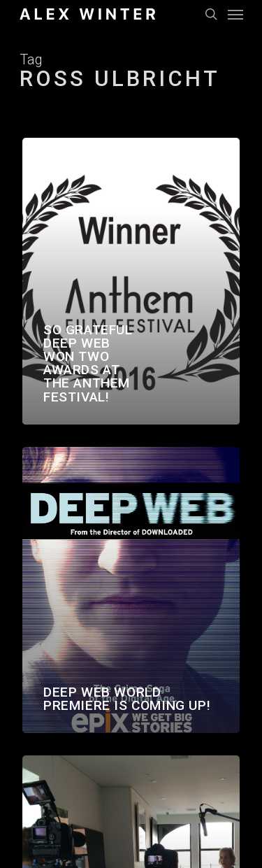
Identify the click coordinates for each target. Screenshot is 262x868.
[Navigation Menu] (235, 14)
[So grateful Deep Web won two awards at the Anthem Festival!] (131, 281)
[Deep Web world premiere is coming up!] (131, 590)
